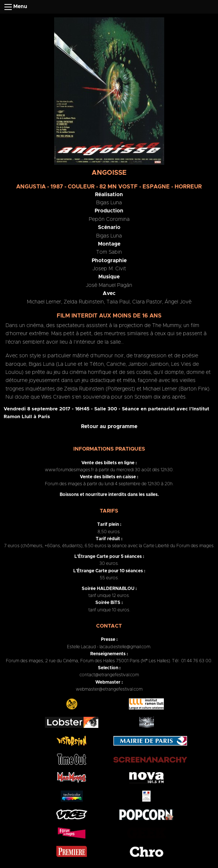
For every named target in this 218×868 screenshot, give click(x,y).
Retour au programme (109, 427)
